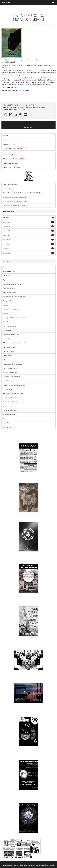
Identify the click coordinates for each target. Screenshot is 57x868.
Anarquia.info (7, 301)
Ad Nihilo (6, 276)
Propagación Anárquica (10, 398)
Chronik (5, 313)
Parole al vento (8, 389)
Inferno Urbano (8, 356)
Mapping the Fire (8, 189)
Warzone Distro (8, 427)
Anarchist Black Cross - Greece (12, 284)
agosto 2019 (28, 222)
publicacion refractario (12, 91)
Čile (12, 107)
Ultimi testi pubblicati (43, 865)
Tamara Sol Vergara (26, 107)
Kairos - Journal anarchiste (11, 368)
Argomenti (32, 865)
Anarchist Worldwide (9, 292)
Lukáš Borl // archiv (9, 381)
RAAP (5, 406)
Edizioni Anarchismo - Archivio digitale (15, 343)
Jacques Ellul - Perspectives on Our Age (15, 197)
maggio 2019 (28, 235)
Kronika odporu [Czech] (10, 372)
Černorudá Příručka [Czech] (11, 309)
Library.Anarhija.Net (10, 184)
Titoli (21, 865)
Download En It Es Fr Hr (10, 144)
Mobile (52, 865)
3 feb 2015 (22, 109)
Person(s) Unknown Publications (13, 393)
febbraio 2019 (28, 248)
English (5, 140)
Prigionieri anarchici (39, 107)
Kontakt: (15, 148)
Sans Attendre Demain (10, 410)
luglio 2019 (28, 226)
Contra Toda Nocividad (10, 326)
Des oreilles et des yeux (10, 339)
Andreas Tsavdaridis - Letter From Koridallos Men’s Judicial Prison (23, 193)
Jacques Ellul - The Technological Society (16, 201)
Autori (26, 865)
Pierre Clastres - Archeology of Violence (15, 206)
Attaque (5, 305)
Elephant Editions (8, 351)
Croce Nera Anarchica (10, 330)
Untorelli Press (7, 423)
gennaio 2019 (28, 253)
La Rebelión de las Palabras (11, 377)
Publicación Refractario (10, 402)
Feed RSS (16, 865)
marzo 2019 (28, 244)
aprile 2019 (28, 240)
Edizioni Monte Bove (9, 347)
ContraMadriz (7, 322)
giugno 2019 (28, 231)
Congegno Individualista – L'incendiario (15, 318)
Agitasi (5, 280)
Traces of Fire (7, 419)
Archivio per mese (8, 212)
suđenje (17, 107)
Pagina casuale (7, 865)
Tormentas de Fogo (9, 415)
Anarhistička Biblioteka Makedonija (14, 297)
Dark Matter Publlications (11, 335)
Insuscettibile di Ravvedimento (12, 364)
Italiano (5, 136)
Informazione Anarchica (10, 360)
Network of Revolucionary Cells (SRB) (15, 385)
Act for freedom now (9, 271)
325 (4, 267)
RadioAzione (26, 91)
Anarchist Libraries (9, 288)
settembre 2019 (28, 218)
